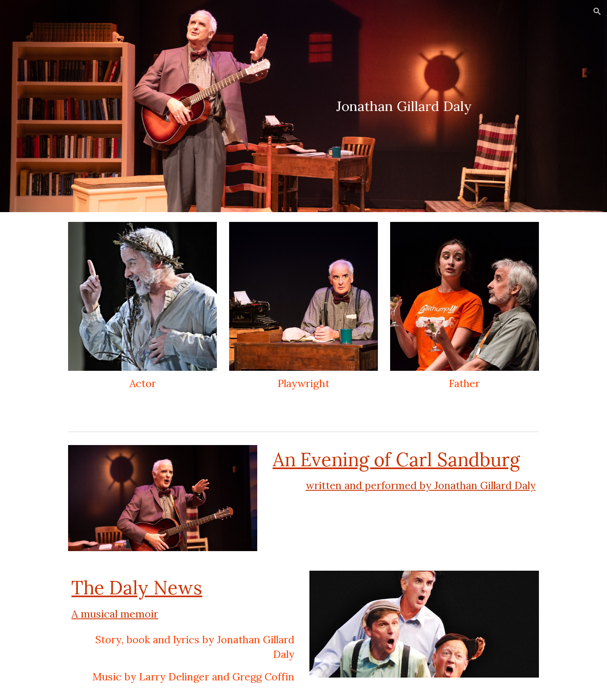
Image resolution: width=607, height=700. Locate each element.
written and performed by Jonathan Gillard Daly (421, 485)
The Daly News (137, 587)
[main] (404, 106)
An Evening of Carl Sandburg (396, 459)
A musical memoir (115, 614)
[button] (597, 11)
